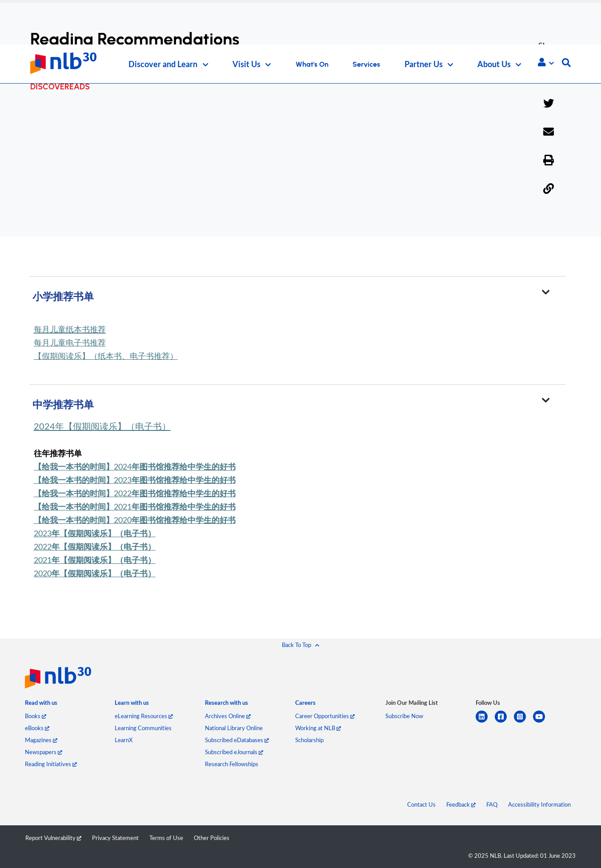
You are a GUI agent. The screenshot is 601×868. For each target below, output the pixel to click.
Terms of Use (166, 838)
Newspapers (44, 752)
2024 (135, 466)
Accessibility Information (539, 804)
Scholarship (309, 740)
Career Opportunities (325, 716)
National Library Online (234, 728)
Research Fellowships (232, 764)
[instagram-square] (523, 722)
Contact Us (421, 804)
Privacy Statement (115, 838)
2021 (135, 506)
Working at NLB (318, 728)
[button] (546, 62)
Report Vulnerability (53, 838)
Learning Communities (143, 728)
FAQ (492, 804)
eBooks (37, 728)
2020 (135, 520)
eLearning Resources (144, 716)
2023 (135, 480)
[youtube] (543, 722)
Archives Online (228, 716)
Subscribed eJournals (234, 752)
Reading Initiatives (51, 764)
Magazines (41, 740)
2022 (135, 493)
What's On (312, 64)
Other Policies (212, 838)
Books (36, 716)
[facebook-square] (504, 722)
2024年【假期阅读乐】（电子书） (102, 426)
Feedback (461, 804)
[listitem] (41, 705)
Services (366, 64)
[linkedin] (485, 722)
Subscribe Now (404, 716)
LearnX (124, 740)
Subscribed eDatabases (237, 740)
